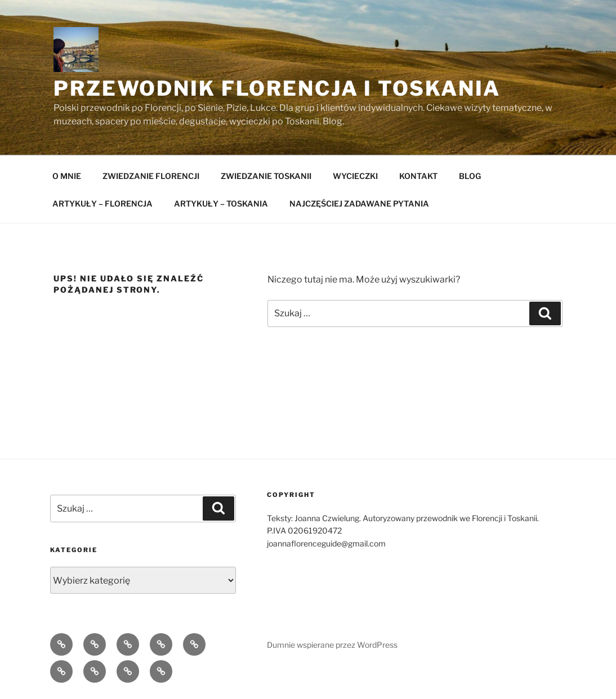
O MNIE (67, 176)
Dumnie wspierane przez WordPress (332, 645)
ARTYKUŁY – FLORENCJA (102, 203)
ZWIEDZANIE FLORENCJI (151, 176)
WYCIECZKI (355, 176)
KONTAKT (418, 176)
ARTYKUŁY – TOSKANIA (221, 203)
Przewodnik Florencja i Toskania (277, 88)
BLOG (470, 176)
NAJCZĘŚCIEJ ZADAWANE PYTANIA (359, 203)
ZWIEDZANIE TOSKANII (266, 176)
